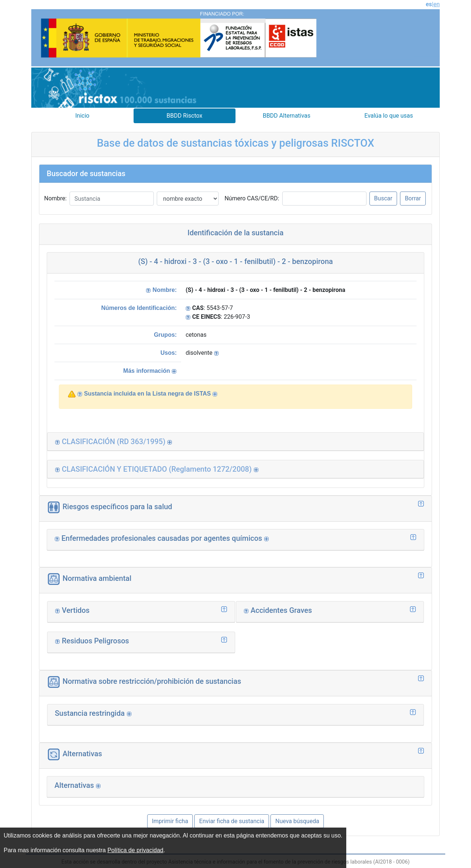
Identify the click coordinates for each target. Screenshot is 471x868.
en (437, 4)
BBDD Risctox (185, 116)
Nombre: (55, 198)
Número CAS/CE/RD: (252, 198)
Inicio (82, 116)
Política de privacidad (135, 850)
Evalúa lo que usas (389, 116)
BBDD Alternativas (287, 116)
